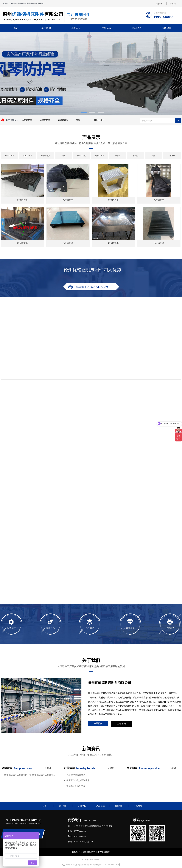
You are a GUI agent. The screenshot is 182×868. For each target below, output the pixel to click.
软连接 (136, 156)
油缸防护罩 (45, 120)
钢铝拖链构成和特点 (76, 786)
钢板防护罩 (100, 156)
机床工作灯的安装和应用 (78, 780)
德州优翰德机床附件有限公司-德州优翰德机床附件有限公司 (30, 775)
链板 (154, 156)
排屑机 (118, 156)
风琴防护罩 (27, 120)
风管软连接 (63, 120)
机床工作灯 (99, 120)
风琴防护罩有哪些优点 (77, 775)
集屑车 (172, 156)
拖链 (78, 120)
